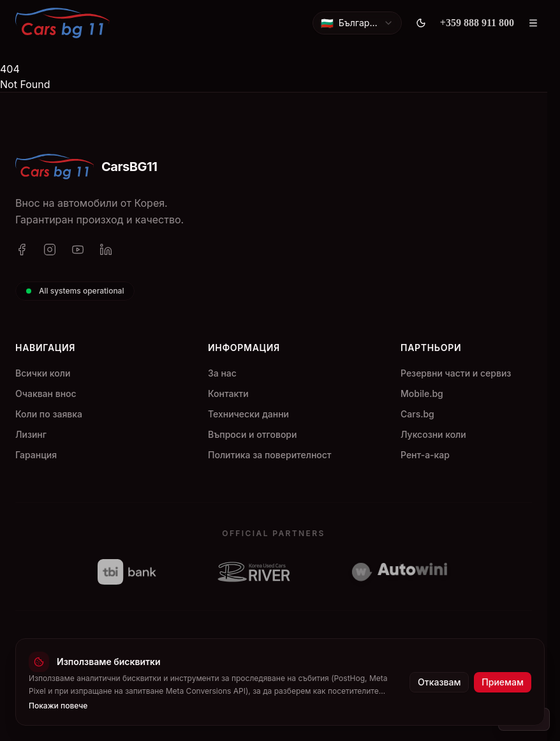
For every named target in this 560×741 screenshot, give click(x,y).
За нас (222, 373)
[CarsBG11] (63, 23)
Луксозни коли (433, 434)
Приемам (503, 682)
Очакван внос (46, 393)
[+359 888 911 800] (477, 23)
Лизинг (31, 434)
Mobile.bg (422, 393)
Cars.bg (417, 414)
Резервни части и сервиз (456, 373)
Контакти (228, 393)
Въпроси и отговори (252, 434)
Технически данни (248, 414)
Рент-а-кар (425, 455)
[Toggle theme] (421, 23)
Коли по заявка (49, 414)
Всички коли (43, 373)
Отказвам (439, 682)
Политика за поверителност (270, 455)
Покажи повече (58, 706)
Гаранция (36, 455)
